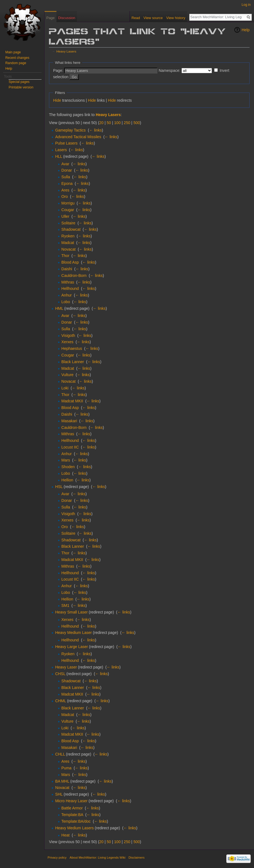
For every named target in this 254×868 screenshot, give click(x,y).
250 (127, 123)
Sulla (66, 177)
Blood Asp (70, 262)
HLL (59, 156)
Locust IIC (70, 447)
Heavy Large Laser (71, 647)
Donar (67, 170)
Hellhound (70, 289)
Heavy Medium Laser (73, 633)
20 (102, 123)
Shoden (68, 467)
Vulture (68, 375)
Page (50, 18)
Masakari (69, 421)
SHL (59, 794)
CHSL (60, 674)
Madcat (68, 243)
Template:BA (72, 815)
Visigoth (68, 335)
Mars (66, 460)
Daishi (67, 269)
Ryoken (68, 236)
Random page (16, 63)
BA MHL (62, 781)
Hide (57, 100)
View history (176, 18)
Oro (65, 196)
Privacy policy (57, 857)
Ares (65, 190)
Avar (65, 164)
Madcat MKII (72, 401)
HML (59, 308)
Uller (65, 216)
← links (95, 130)
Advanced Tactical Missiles (78, 137)
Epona (67, 183)
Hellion (67, 480)
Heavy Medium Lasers (74, 828)
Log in (246, 5)
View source (153, 18)
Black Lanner (73, 362)
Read (136, 18)
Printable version (21, 87)
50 (109, 123)
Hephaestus (72, 348)
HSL (59, 487)
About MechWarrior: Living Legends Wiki (98, 857)
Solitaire (68, 223)
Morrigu (68, 203)
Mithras (68, 282)
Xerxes (68, 342)
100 (117, 123)
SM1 (65, 605)
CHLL (60, 754)
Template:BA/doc (76, 821)
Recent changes (17, 58)
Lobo (66, 302)
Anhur (67, 295)
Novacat (68, 249)
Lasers (61, 150)
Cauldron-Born (74, 276)
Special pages (19, 82)
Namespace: (169, 70)
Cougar (68, 210)
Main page (13, 52)
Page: (58, 70)
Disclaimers (136, 857)
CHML (60, 701)
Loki (65, 388)
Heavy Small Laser (71, 612)
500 (137, 123)
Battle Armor (72, 808)
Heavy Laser (66, 667)
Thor (65, 256)
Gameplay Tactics (70, 130)
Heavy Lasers (66, 51)
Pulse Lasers (66, 143)
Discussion (67, 18)
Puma (67, 768)
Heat (66, 835)
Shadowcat (71, 229)
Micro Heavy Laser (71, 801)
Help (246, 30)
